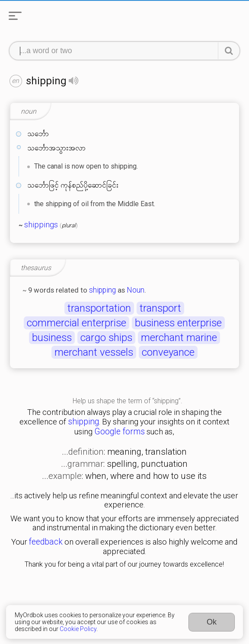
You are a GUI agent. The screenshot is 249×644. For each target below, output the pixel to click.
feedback (46, 542)
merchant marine (179, 338)
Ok (212, 622)
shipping (102, 290)
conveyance (168, 352)
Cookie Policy (78, 629)
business (52, 338)
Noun (136, 290)
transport (160, 308)
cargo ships (106, 338)
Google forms (120, 432)
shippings (41, 225)
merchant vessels (94, 352)
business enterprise (178, 323)
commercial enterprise (77, 323)
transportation (99, 308)
